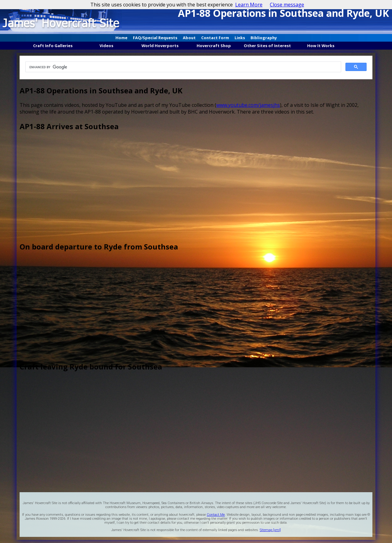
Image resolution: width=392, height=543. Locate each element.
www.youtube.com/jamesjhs (248, 105)
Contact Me (216, 515)
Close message (287, 5)
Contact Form (215, 38)
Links (240, 38)
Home (121, 38)
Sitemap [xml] (270, 530)
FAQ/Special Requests (155, 38)
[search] (182, 67)
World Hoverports (160, 46)
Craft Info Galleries (53, 46)
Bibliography (264, 38)
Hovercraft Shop (214, 46)
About (189, 38)
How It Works (321, 46)
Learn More (249, 5)
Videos (106, 46)
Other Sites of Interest (267, 46)
